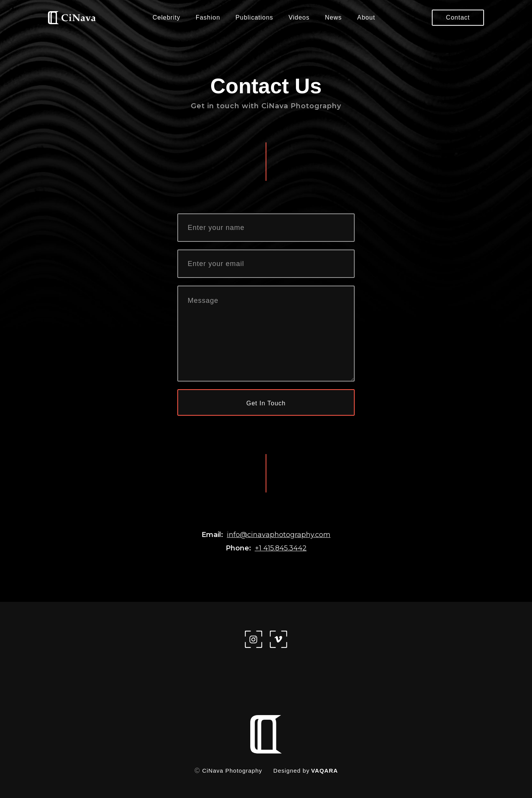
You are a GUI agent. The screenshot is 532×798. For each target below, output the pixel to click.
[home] (72, 18)
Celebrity (167, 17)
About (366, 17)
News (334, 17)
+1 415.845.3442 (281, 548)
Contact (458, 17)
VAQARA (324, 771)
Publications (254, 17)
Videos (299, 17)
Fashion (208, 17)
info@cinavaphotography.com (279, 535)
